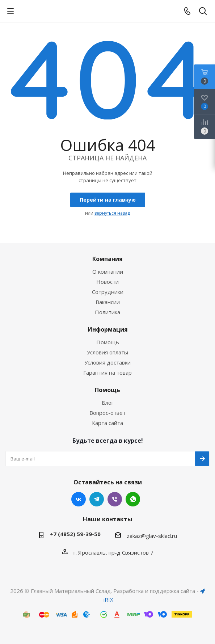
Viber (115, 499)
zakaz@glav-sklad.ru (152, 536)
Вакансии (108, 302)
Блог (108, 403)
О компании (108, 272)
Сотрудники (108, 292)
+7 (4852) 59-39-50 (75, 534)
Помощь (108, 342)
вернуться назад (112, 213)
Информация (108, 329)
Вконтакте (79, 499)
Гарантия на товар (107, 372)
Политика (107, 312)
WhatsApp (133, 499)
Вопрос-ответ (107, 413)
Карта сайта (107, 423)
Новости (107, 282)
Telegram (97, 499)
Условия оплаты (107, 352)
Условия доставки (107, 362)
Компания (107, 259)
